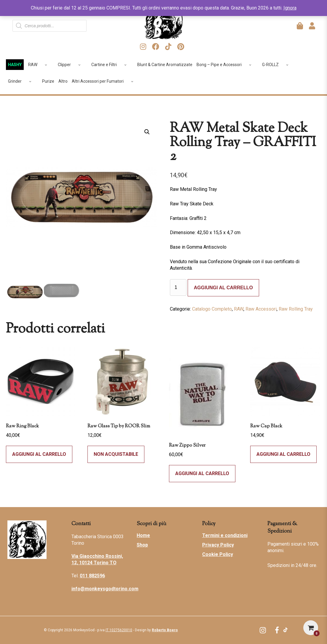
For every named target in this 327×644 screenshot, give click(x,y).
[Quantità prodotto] (178, 287)
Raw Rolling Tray (296, 309)
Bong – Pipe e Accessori (226, 65)
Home (143, 535)
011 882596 (92, 576)
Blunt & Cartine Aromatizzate (165, 65)
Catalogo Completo (212, 309)
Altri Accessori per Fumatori (105, 81)
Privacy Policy (218, 545)
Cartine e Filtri (111, 65)
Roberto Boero (165, 630)
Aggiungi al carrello (223, 288)
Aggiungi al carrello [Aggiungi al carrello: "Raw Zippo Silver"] (202, 473)
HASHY (15, 65)
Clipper (71, 65)
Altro (63, 81)
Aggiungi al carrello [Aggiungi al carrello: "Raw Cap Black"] (283, 454)
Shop (142, 545)
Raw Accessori (261, 309)
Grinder (22, 81)
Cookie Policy (218, 554)
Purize (48, 81)
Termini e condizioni (225, 535)
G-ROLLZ (277, 65)
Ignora (290, 8)
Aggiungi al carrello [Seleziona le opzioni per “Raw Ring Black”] (39, 454)
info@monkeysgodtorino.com (105, 589)
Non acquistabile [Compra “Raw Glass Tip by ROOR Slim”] (116, 454)
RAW (40, 65)
